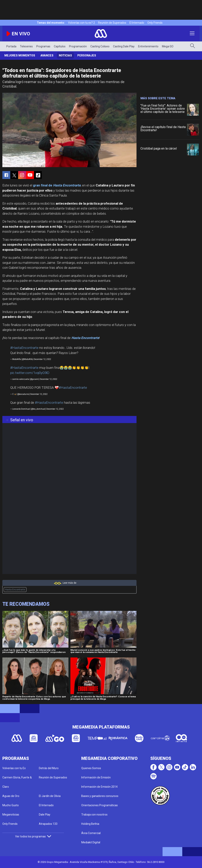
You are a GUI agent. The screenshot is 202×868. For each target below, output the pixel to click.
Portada (11, 46)
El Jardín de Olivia (50, 796)
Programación (78, 46)
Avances (47, 55)
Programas (43, 46)
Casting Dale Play (124, 46)
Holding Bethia (90, 824)
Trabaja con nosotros (94, 815)
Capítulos (60, 46)
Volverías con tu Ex (14, 768)
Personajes (87, 55)
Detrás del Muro (49, 768)
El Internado (137, 23)
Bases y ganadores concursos (100, 796)
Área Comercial (91, 833)
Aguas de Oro (11, 796)
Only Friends (155, 23)
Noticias (65, 55)
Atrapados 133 (48, 824)
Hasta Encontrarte (15, 590)
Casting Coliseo (100, 46)
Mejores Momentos (20, 55)
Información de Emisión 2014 (99, 787)
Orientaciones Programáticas (100, 805)
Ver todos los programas (33, 836)
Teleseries (26, 46)
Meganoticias (11, 815)
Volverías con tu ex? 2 (81, 23)
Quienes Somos (91, 768)
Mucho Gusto (11, 805)
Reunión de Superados (112, 23)
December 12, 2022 (42, 359)
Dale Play (45, 815)
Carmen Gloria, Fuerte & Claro (17, 782)
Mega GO (168, 46)
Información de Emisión (96, 777)
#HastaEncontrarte (24, 348)
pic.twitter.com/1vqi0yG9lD (30, 373)
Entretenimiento (148, 46)
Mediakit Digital (91, 842)
